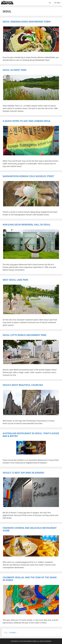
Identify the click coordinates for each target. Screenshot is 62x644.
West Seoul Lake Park (15, 280)
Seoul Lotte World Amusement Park (25, 335)
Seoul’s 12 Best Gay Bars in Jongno (23, 473)
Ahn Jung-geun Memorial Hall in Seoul (27, 224)
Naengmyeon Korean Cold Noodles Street (28, 176)
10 (10, 633)
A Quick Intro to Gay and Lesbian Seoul (27, 121)
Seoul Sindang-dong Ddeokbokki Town (27, 22)
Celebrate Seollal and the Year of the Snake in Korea (30, 579)
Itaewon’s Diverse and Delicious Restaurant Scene (30, 529)
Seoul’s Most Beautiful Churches (23, 385)
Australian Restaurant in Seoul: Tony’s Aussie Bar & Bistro (31, 435)
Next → (15, 633)
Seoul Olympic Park (15, 70)
